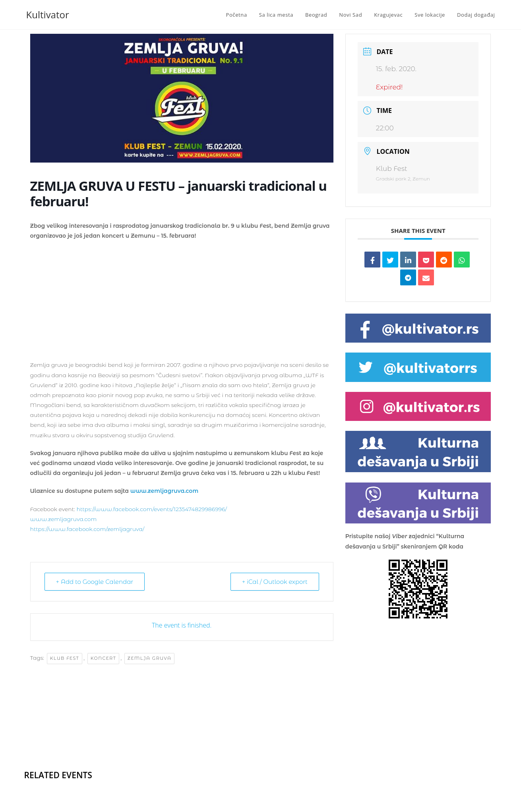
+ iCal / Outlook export (275, 582)
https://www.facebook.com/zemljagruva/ (87, 529)
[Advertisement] (182, 304)
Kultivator (48, 15)
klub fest (65, 658)
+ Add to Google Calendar (95, 582)
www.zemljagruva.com (164, 491)
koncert (104, 658)
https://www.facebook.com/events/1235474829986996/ (152, 509)
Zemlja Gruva (150, 658)
